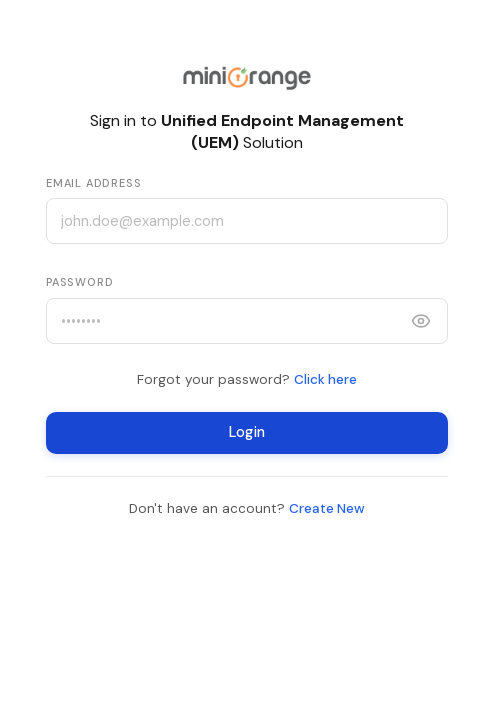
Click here (325, 379)
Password (79, 282)
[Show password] (421, 321)
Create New (327, 508)
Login (247, 433)
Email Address (93, 183)
